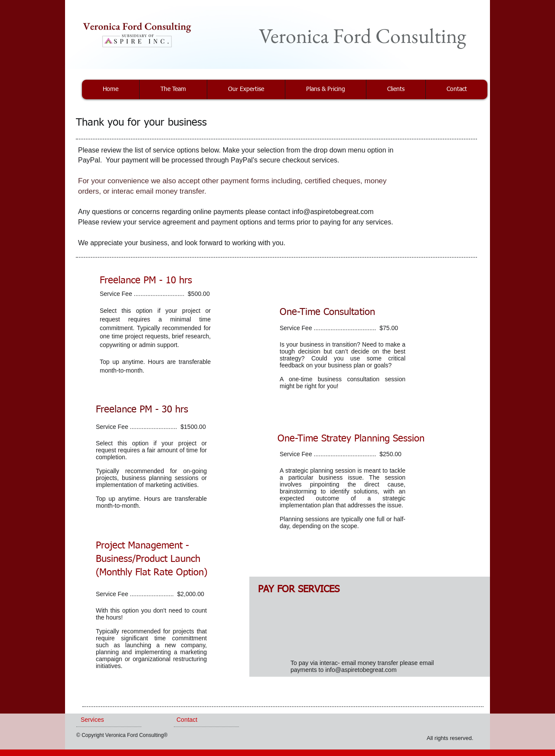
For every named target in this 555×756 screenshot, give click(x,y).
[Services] (104, 720)
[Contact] (201, 720)
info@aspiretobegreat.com (333, 212)
